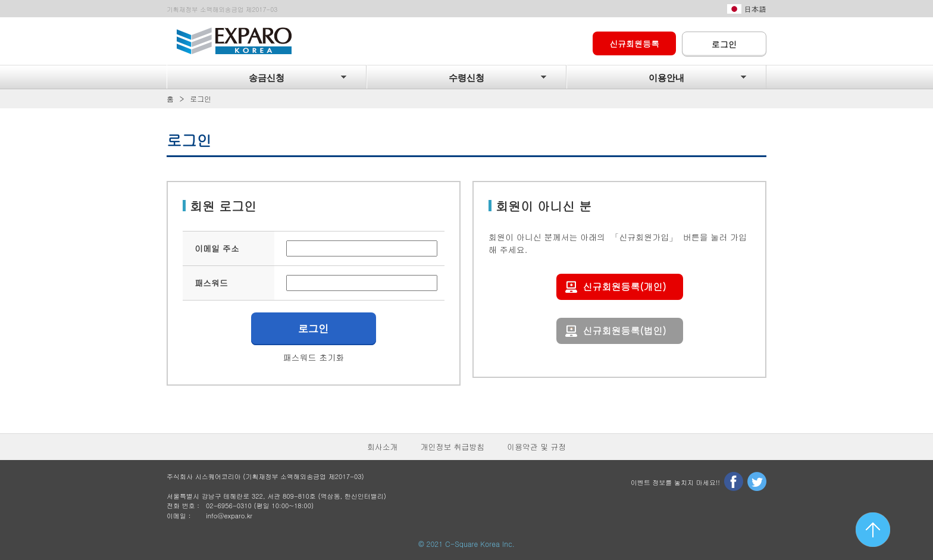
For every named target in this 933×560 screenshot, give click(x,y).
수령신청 (467, 78)
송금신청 (267, 78)
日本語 (755, 9)
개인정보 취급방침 (453, 447)
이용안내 (666, 78)
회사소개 (383, 447)
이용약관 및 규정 (536, 447)
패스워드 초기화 (314, 357)
